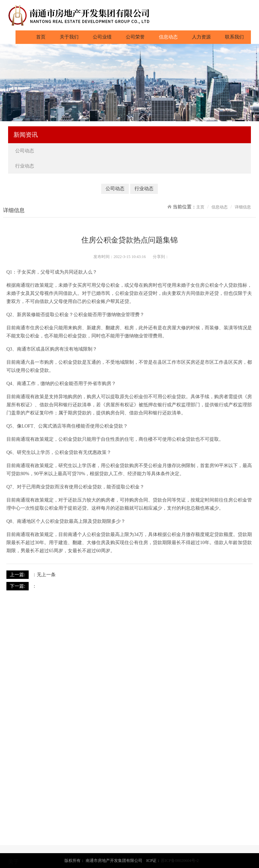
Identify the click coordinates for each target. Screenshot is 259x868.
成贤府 (15, 851)
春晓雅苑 (17, 843)
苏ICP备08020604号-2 (180, 861)
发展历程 (17, 815)
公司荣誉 (135, 37)
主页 (200, 207)
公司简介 (17, 799)
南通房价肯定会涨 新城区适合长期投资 (78, 586)
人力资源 (201, 37)
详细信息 (243, 207)
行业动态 (25, 166)
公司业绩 (102, 37)
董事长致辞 (19, 807)
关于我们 (69, 37)
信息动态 (168, 37)
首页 (44, 36)
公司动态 (25, 151)
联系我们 (234, 37)
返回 (248, 574)
